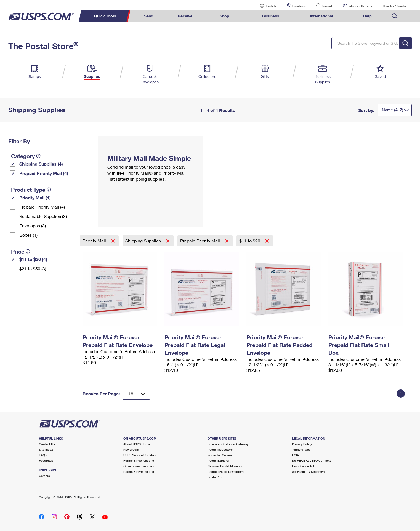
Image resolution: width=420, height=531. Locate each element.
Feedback (46, 461)
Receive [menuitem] (185, 16)
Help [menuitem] (367, 16)
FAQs (43, 455)
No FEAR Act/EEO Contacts (312, 461)
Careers (44, 476)
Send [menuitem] (149, 16)
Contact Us (47, 444)
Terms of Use (301, 449)
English (265, 6)
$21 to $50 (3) (33, 269)
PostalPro (215, 477)
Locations (299, 6)
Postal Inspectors (220, 449)
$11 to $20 (250, 241)
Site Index (46, 449)
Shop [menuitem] (224, 16)
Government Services (139, 466)
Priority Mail (95, 241)
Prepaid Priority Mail (201, 241)
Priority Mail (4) (35, 197)
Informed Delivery (360, 6)
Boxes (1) (28, 235)
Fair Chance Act (303, 466)
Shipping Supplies (144, 241)
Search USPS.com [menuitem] (395, 16)
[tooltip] (38, 156)
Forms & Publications (139, 461)
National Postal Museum (225, 466)
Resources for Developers (226, 472)
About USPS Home (137, 444)
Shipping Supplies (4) (41, 164)
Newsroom (131, 449)
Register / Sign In (394, 6)
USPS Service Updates (139, 455)
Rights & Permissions (139, 472)
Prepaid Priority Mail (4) (44, 173)
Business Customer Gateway (228, 444)
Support (327, 6)
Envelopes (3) (33, 226)
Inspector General (220, 455)
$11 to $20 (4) (33, 259)
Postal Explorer (219, 461)
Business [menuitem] (271, 16)
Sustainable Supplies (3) (43, 216)
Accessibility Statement (309, 472)
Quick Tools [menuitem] (105, 16)
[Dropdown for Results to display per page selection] (136, 394)
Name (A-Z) (393, 110)
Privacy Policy (302, 444)
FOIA (295, 455)
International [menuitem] (321, 16)
